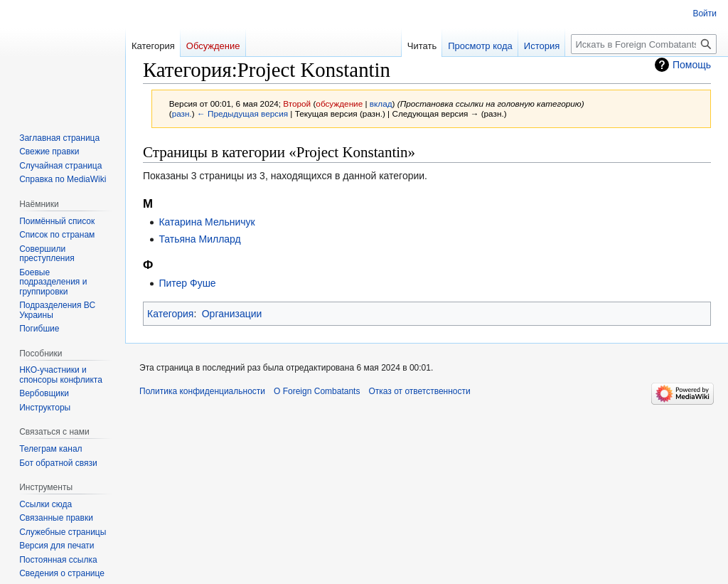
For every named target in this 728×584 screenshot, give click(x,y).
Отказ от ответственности (419, 391)
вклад (381, 103)
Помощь (692, 65)
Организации (232, 314)
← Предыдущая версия (242, 113)
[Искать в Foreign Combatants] (644, 44)
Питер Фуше (187, 283)
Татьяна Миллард (199, 239)
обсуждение (339, 103)
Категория (170, 314)
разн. (182, 113)
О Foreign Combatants (317, 391)
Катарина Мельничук (207, 222)
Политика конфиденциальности (202, 391)
